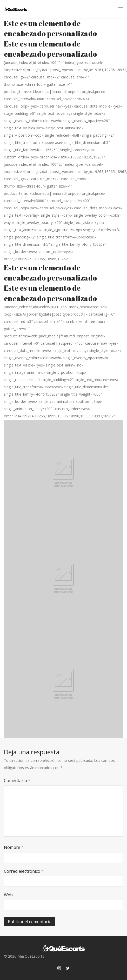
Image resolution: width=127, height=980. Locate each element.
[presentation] (39, 908)
